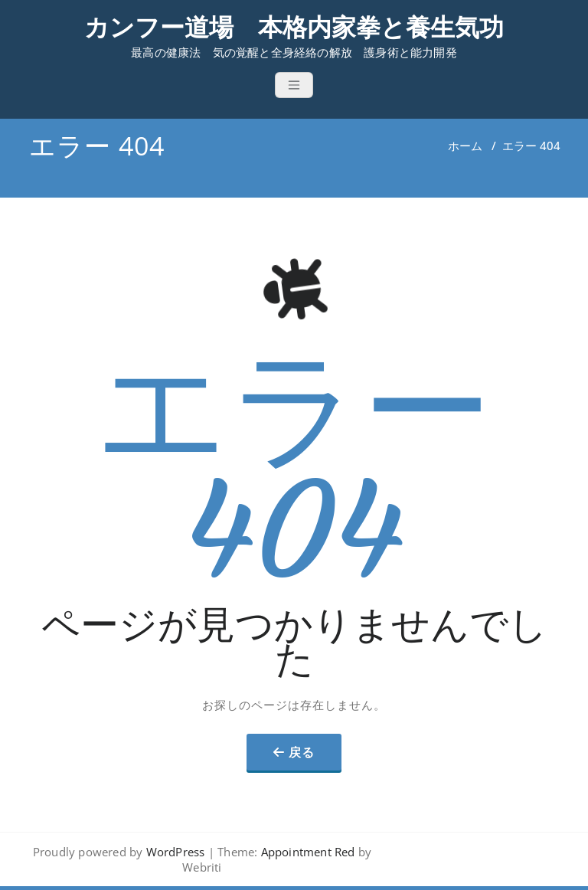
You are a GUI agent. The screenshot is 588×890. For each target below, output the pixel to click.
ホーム (465, 146)
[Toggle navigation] (294, 85)
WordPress (176, 852)
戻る (302, 752)
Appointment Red (306, 852)
